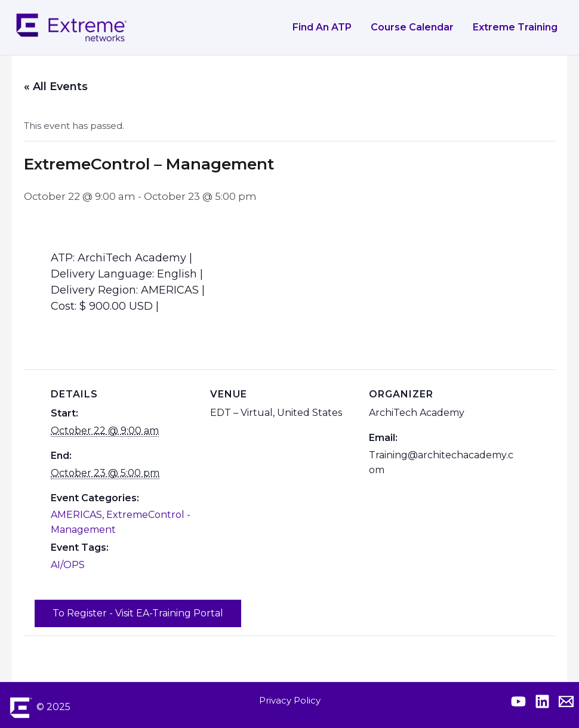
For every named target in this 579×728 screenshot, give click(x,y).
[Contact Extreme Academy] (566, 701)
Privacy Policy (290, 700)
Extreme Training (515, 27)
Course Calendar (412, 27)
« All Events (56, 87)
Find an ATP (322, 27)
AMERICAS (76, 515)
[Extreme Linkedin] (542, 701)
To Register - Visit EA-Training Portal (138, 613)
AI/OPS (68, 565)
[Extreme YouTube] (518, 701)
